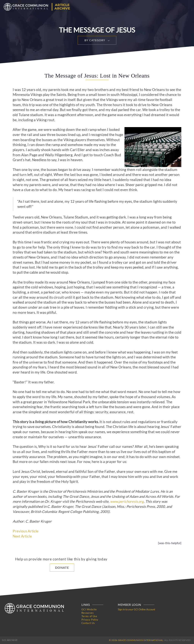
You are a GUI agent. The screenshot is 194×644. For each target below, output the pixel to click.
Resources (88, 613)
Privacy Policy (90, 620)
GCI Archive (10, 640)
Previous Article (26, 531)
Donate (62, 567)
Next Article (22, 536)
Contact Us (88, 623)
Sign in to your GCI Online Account (137, 609)
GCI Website (89, 609)
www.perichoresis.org (127, 501)
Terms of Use (89, 616)
